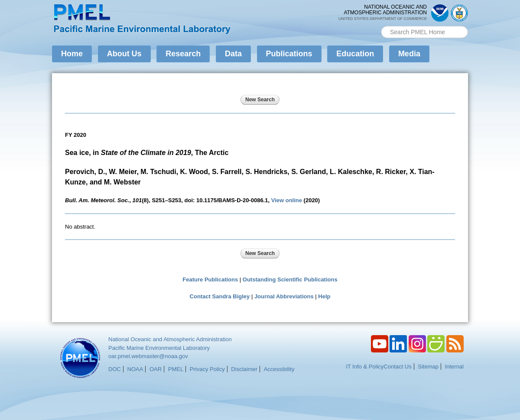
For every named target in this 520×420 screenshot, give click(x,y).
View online (287, 200)
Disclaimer (244, 369)
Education (355, 54)
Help (324, 296)
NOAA (135, 369)
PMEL (176, 369)
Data (233, 54)
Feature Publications (210, 279)
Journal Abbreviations (284, 296)
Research (183, 54)
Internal (454, 367)
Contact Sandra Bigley (220, 296)
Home (72, 54)
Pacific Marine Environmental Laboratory (159, 348)
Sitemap (428, 367)
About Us (124, 54)
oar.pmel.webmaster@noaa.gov (148, 356)
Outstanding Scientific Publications (290, 279)
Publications (289, 54)
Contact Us (397, 367)
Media (409, 54)
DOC (115, 369)
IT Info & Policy (365, 367)
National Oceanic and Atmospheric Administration (170, 339)
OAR (156, 369)
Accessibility (279, 369)
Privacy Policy (207, 369)
